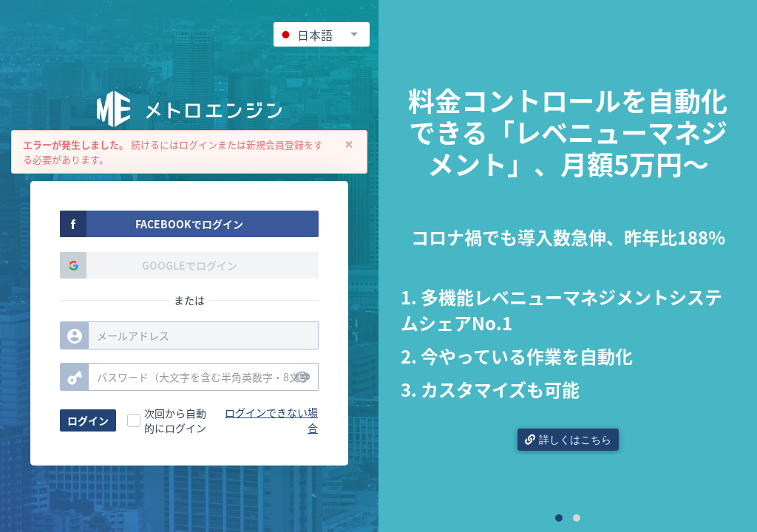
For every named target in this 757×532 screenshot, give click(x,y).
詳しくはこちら (568, 440)
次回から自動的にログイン (175, 420)
